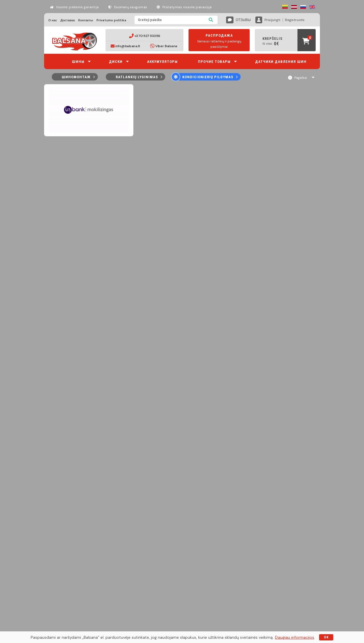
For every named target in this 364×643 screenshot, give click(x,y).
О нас (53, 20)
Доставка (68, 20)
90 (258, 91)
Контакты (86, 20)
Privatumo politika (111, 20)
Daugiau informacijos (295, 637)
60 (252, 91)
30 (247, 91)
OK (326, 637)
